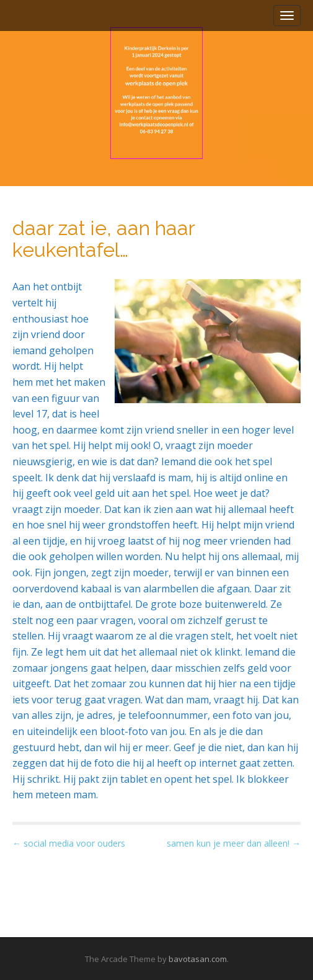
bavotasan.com (198, 959)
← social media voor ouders (69, 843)
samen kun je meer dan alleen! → (234, 843)
